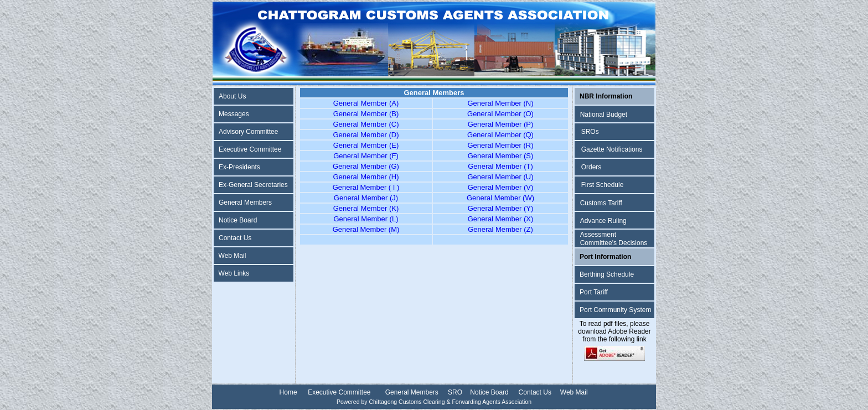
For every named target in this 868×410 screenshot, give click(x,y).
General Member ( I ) (366, 187)
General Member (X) (500, 219)
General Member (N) (500, 103)
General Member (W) (500, 198)
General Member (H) (366, 177)
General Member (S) (500, 156)
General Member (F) (366, 156)
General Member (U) (500, 177)
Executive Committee (250, 149)
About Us (232, 96)
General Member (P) (500, 124)
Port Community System (615, 310)
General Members (245, 203)
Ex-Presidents (239, 167)
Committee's (600, 243)
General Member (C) (366, 124)
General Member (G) (366, 166)
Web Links (234, 273)
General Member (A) (366, 103)
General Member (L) (366, 219)
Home (288, 392)
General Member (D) (366, 135)
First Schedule (603, 185)
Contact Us (235, 238)
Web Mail (232, 256)
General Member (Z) (500, 229)
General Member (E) (366, 145)
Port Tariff (594, 292)
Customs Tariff (601, 203)
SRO (455, 392)
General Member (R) (500, 145)
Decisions (633, 243)
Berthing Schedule (607, 274)
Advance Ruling (603, 221)
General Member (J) (366, 198)
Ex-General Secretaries (253, 185)
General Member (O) (500, 114)
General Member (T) (500, 166)
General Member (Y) (500, 208)
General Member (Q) (500, 135)
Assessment (598, 235)
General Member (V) (500, 187)
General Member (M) (366, 229)
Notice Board (238, 220)
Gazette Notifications (612, 149)
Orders (591, 167)
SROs (590, 132)
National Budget (604, 115)
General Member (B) (366, 114)
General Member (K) (366, 208)
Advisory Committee (248, 132)
